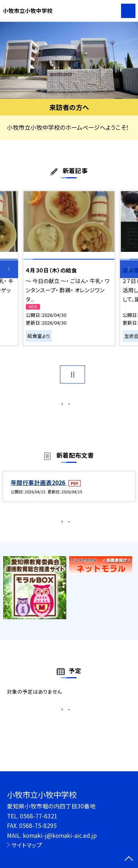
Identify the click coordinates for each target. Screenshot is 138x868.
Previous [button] (9, 269)
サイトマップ (27, 845)
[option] (69, 60)
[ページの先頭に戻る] (129, 859)
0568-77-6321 (39, 816)
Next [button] (129, 269)
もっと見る (65, 406)
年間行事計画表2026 (39, 490)
